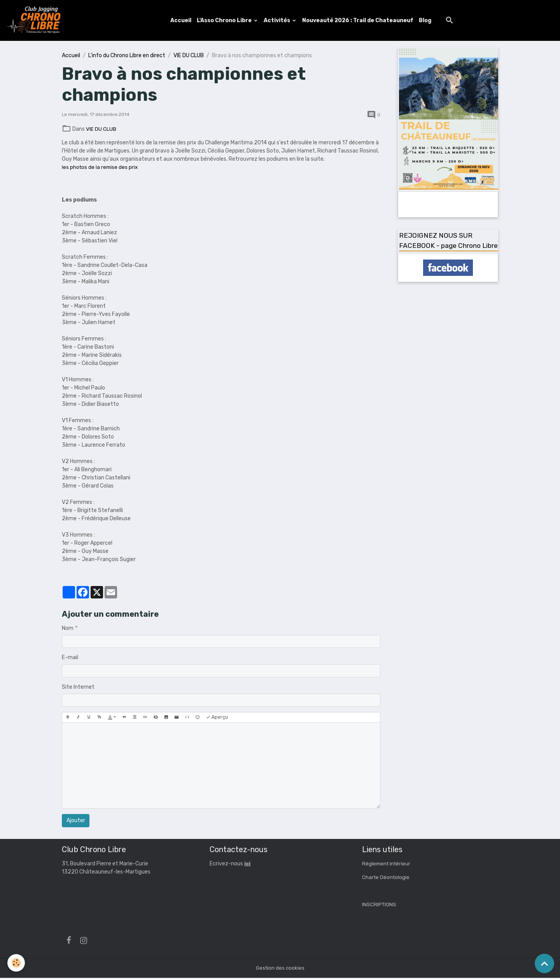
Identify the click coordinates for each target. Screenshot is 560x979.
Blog (426, 21)
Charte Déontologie (387, 878)
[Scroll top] (544, 963)
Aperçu (217, 718)
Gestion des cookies (280, 969)
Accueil (182, 21)
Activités (279, 21)
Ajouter (76, 822)
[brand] (36, 21)
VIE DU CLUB (189, 56)
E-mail (70, 659)
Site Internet (78, 688)
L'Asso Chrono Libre (226, 21)
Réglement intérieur (387, 865)
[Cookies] (17, 963)
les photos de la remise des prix (101, 168)
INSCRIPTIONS (380, 906)
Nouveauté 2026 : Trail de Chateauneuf (359, 21)
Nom (68, 629)
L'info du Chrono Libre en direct (127, 56)
